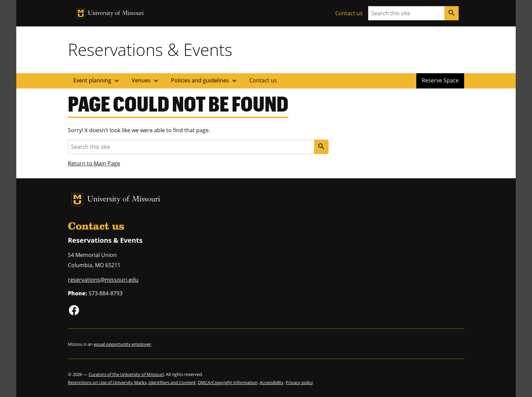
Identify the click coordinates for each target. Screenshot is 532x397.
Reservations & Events (150, 49)
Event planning (97, 81)
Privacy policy (299, 382)
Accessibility (272, 382)
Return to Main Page (94, 163)
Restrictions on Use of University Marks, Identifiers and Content (132, 382)
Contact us (349, 13)
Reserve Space (440, 80)
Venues (146, 81)
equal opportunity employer (122, 344)
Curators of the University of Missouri (126, 374)
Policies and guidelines (205, 81)
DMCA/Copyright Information (228, 382)
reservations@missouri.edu (103, 280)
